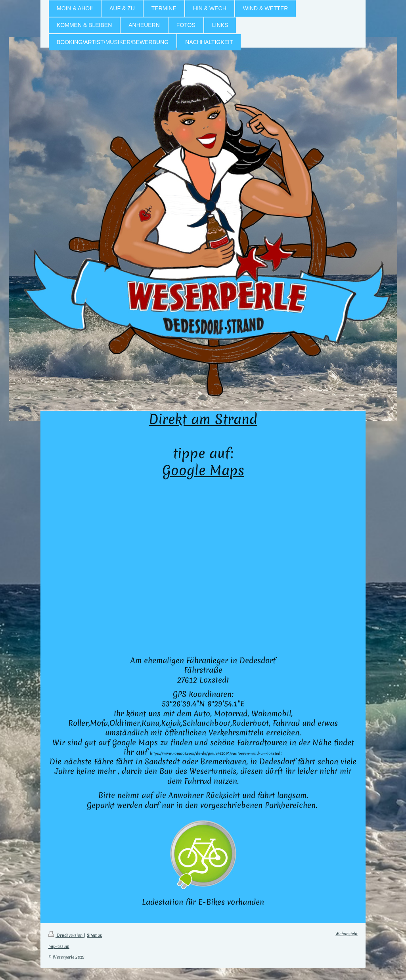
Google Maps (203, 470)
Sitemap (95, 935)
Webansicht (347, 934)
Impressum (59, 946)
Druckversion (66, 935)
